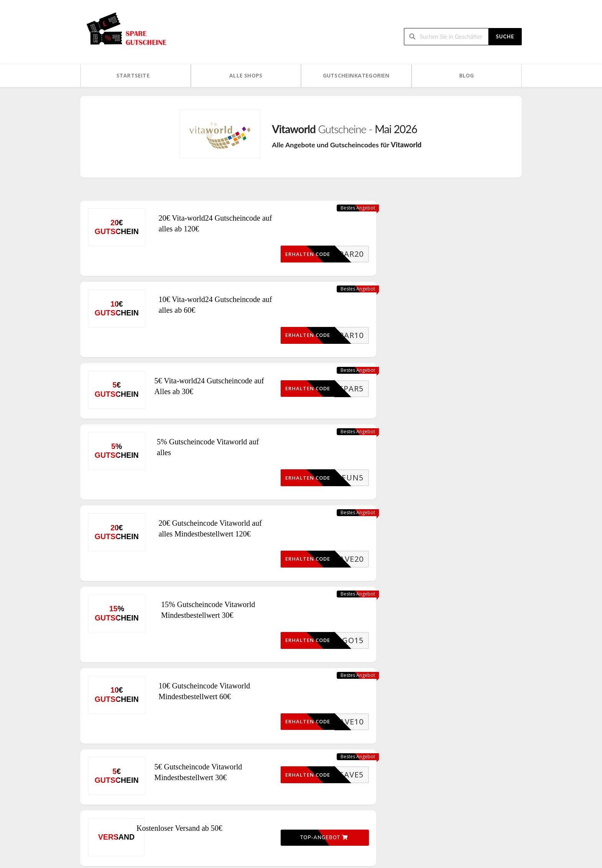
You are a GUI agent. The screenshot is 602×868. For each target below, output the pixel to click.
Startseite (133, 75)
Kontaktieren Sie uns (447, 830)
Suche (505, 36)
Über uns (434, 804)
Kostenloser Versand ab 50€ (196, 721)
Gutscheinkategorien (356, 75)
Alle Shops (246, 75)
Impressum (436, 817)
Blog (467, 75)
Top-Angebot (319, 720)
